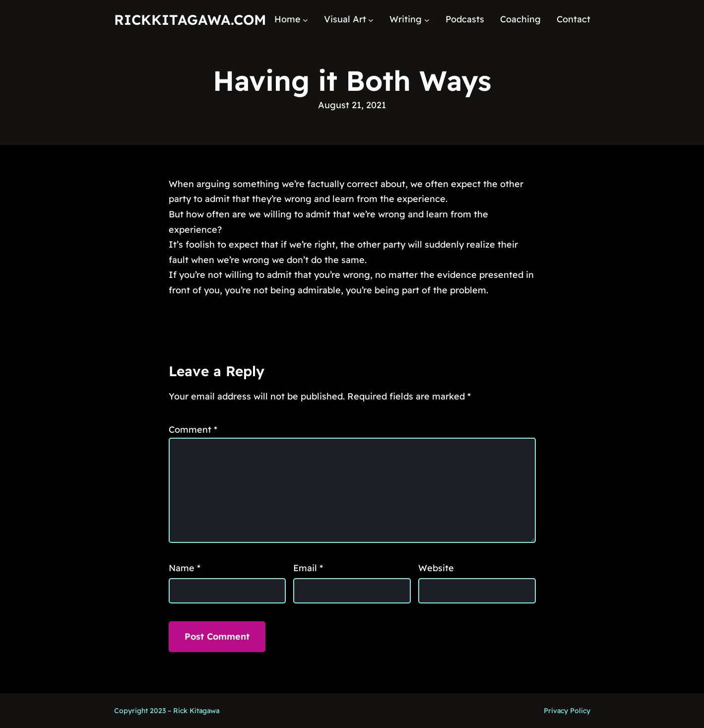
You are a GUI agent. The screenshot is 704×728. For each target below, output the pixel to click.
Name (185, 568)
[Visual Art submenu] (371, 20)
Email (308, 568)
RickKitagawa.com (190, 20)
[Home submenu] (305, 20)
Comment (193, 430)
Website (436, 568)
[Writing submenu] (427, 20)
